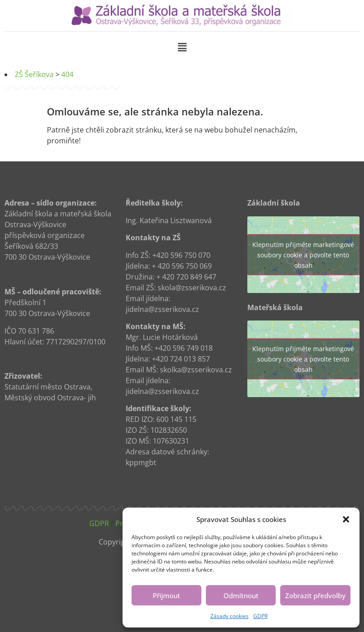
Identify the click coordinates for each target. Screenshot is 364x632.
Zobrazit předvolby (315, 595)
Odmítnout (241, 595)
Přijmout (166, 595)
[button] (346, 519)
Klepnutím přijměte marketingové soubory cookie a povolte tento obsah (303, 254)
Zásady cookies (230, 616)
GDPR (260, 616)
